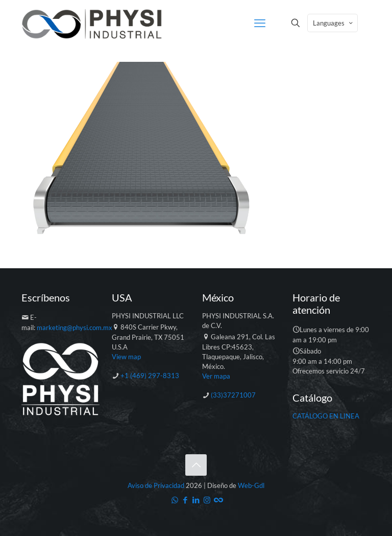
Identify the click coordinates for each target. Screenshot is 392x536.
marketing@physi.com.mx (75, 328)
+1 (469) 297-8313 (150, 376)
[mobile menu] (260, 23)
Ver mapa (216, 376)
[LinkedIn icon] (196, 500)
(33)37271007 (233, 395)
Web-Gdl (251, 485)
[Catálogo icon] (218, 500)
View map (126, 357)
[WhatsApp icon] (175, 500)
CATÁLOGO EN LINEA (326, 416)
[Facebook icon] (186, 500)
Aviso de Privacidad (156, 485)
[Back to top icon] (196, 465)
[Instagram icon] (207, 500)
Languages (334, 23)
